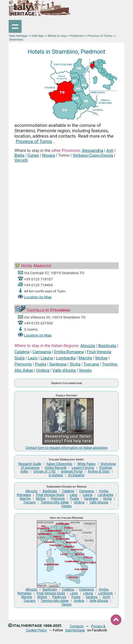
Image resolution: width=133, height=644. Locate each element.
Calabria (22, 352)
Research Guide (30, 464)
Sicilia (75, 364)
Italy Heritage (18, 36)
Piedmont (77, 36)
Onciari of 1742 (45, 471)
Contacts (77, 626)
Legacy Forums (83, 468)
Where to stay (57, 36)
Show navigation (15, 26)
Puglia (40, 364)
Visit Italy (37, 36)
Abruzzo (88, 346)
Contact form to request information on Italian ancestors (66, 448)
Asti (110, 151)
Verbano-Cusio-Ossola (93, 155)
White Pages (87, 464)
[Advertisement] (67, 206)
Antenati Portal (72, 471)
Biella (19, 155)
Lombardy (105, 593)
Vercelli (21, 160)
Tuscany (29, 601)
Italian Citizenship (59, 464)
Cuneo (33, 155)
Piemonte (23, 364)
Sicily (106, 597)
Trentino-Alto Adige (55, 502)
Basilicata (107, 346)
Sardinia (91, 597)
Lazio (33, 358)
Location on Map (38, 297)
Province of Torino (100, 36)
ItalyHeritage (75, 630)
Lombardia (66, 358)
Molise (101, 358)
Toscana (91, 364)
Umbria (43, 370)
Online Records (56, 468)
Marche (85, 358)
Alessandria (93, 151)
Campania (42, 352)
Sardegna (58, 364)
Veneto (85, 370)
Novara (49, 155)
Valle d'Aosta (64, 370)
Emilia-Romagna (69, 352)
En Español (76, 475)
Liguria (47, 358)
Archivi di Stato (99, 471)
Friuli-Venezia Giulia (50, 495)
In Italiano (56, 475)
